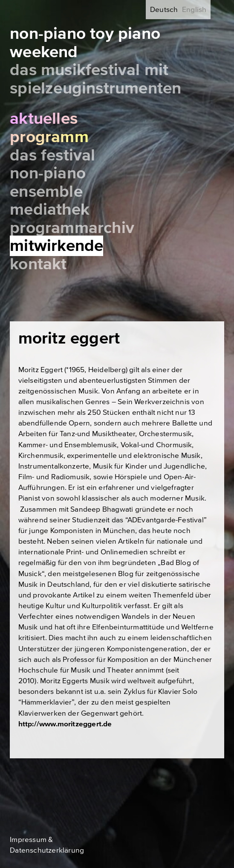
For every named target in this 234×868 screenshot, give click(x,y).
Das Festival (52, 155)
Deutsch (164, 10)
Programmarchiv (72, 228)
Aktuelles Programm (49, 128)
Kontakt (38, 264)
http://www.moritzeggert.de (65, 724)
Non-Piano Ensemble (48, 182)
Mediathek (50, 210)
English (194, 10)
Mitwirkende (56, 246)
